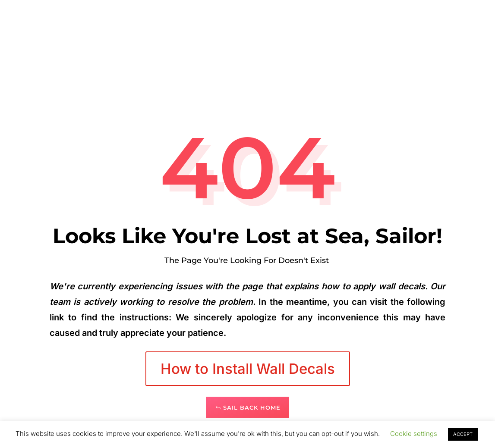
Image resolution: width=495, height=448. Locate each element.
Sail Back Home (252, 407)
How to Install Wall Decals (248, 369)
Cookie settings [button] (414, 434)
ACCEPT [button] (463, 434)
